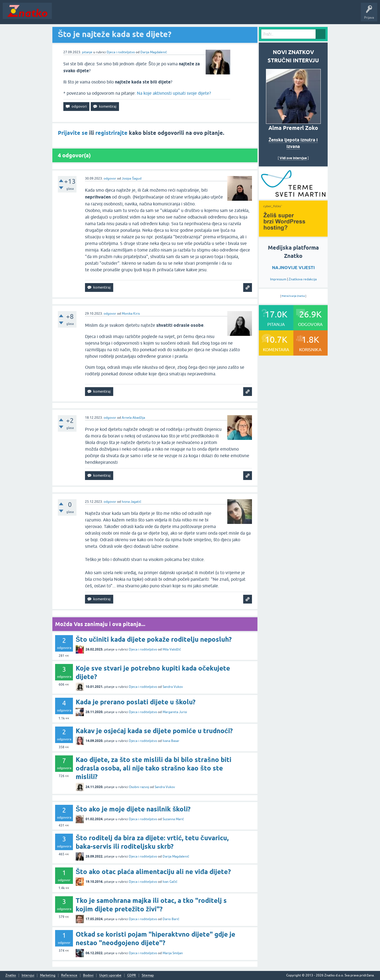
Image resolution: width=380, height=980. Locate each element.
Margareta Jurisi (175, 712)
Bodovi (88, 975)
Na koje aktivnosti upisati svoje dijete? (174, 93)
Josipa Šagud (132, 178)
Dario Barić (171, 919)
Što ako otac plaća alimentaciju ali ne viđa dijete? (153, 872)
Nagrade (193, 15)
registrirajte (111, 133)
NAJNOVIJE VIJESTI (293, 268)
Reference (69, 975)
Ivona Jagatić (131, 502)
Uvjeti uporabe (110, 975)
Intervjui (28, 975)
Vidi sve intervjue (293, 158)
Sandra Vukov (173, 687)
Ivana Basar (171, 741)
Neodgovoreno (84, 15)
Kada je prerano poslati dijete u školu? (136, 702)
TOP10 (176, 15)
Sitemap (148, 975)
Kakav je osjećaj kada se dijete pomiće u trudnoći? (154, 731)
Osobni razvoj (139, 787)
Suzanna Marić (173, 819)
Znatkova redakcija (303, 279)
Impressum (278, 279)
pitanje (87, 52)
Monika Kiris (131, 314)
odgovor (110, 178)
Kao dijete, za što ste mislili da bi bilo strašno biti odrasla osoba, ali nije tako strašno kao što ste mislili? (154, 768)
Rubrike (107, 15)
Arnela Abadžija (133, 418)
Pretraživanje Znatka (293, 296)
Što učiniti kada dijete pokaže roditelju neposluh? (154, 639)
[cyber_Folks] (293, 197)
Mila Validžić (172, 649)
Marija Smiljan (173, 953)
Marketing (48, 975)
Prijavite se (73, 133)
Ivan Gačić (170, 882)
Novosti (61, 15)
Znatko (11, 975)
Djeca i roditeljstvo (121, 52)
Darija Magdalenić (154, 52)
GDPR (132, 975)
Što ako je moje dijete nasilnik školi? (133, 809)
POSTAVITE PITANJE (135, 15)
